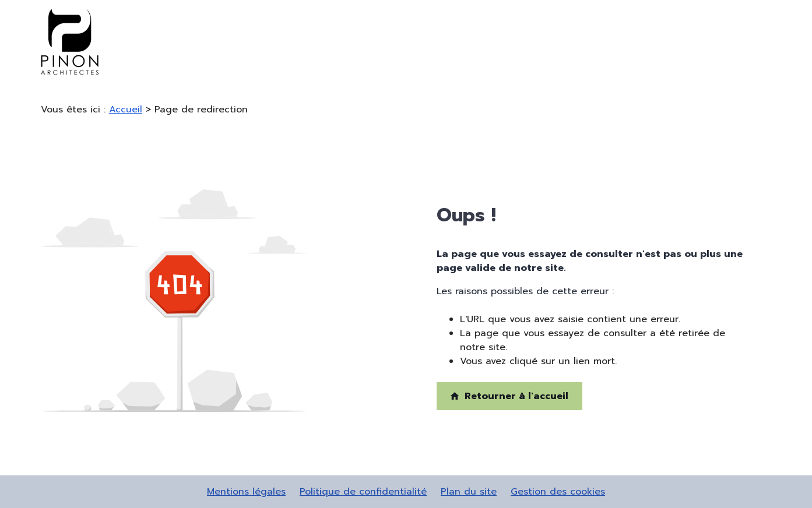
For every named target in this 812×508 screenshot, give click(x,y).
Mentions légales (246, 492)
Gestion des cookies (558, 492)
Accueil (126, 110)
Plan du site (469, 492)
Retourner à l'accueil (509, 396)
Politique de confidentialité (363, 492)
